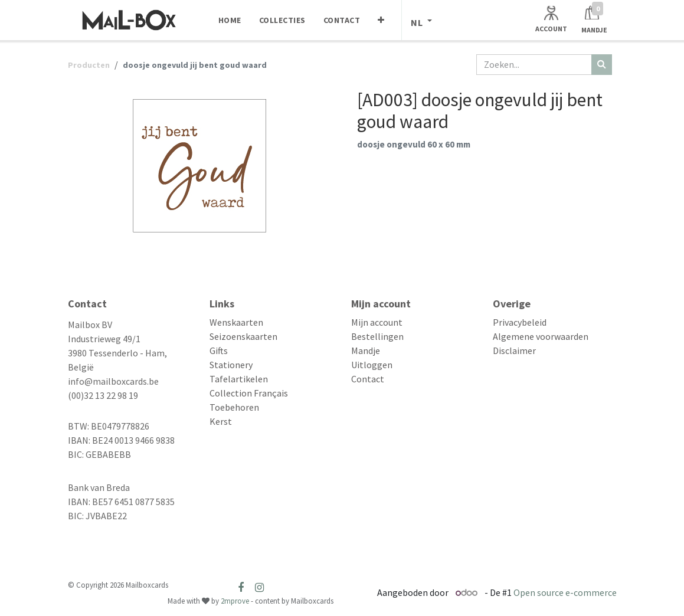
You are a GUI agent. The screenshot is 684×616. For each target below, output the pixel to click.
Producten (89, 65)
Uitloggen (372, 365)
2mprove (235, 601)
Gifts (219, 350)
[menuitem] (230, 20)
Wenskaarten (236, 322)
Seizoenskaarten (243, 336)
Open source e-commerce (565, 592)
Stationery (231, 365)
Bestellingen (377, 336)
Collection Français (249, 393)
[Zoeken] (602, 65)
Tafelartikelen (239, 379)
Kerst (221, 421)
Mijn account (377, 322)
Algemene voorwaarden (541, 336)
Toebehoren (234, 407)
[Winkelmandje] (594, 20)
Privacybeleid (520, 322)
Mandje (366, 350)
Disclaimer (514, 350)
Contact (368, 379)
